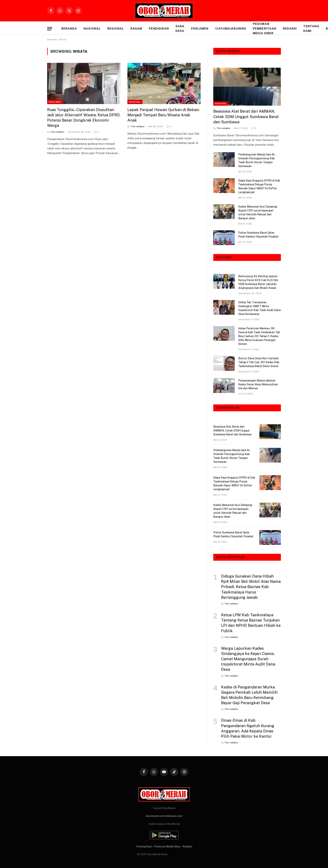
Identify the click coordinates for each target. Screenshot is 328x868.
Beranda (69, 28)
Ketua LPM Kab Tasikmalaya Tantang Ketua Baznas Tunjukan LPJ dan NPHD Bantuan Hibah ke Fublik (251, 623)
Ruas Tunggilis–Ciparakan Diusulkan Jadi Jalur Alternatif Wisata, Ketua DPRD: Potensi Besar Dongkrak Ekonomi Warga (84, 118)
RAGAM (136, 28)
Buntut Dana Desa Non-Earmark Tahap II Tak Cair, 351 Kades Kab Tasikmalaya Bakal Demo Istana (259, 362)
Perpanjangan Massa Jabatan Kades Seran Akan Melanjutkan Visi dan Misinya (258, 384)
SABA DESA (180, 28)
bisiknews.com (174, 816)
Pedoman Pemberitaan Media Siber (265, 28)
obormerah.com (155, 816)
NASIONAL (92, 28)
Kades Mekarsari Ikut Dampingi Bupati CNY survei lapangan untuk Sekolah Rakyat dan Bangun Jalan (258, 212)
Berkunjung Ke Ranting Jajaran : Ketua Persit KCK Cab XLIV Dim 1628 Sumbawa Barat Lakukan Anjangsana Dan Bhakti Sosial (258, 282)
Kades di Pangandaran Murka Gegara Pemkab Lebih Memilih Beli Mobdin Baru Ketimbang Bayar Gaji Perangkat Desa (249, 695)
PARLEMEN (200, 28)
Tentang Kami (311, 28)
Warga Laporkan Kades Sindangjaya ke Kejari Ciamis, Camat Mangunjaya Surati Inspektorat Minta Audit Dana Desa (248, 659)
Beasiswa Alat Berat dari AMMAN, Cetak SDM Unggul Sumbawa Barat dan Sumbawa (246, 117)
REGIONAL (116, 28)
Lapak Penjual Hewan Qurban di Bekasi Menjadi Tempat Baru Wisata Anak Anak (163, 115)
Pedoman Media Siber (167, 847)
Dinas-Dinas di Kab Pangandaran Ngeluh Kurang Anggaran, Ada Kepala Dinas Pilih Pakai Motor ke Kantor (248, 728)
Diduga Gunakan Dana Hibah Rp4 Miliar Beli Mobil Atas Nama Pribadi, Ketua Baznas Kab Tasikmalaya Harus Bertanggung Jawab (251, 587)
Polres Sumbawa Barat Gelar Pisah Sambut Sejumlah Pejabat (258, 235)
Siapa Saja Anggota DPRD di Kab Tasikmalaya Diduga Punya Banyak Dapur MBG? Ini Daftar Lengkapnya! (259, 186)
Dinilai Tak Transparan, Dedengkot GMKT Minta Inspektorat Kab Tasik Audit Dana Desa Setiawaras (259, 308)
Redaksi (290, 28)
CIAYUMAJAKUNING (231, 28)
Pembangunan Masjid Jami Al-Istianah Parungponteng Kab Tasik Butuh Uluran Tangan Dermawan (257, 160)
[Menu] (50, 29)
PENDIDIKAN (159, 28)
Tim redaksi (57, 132)
